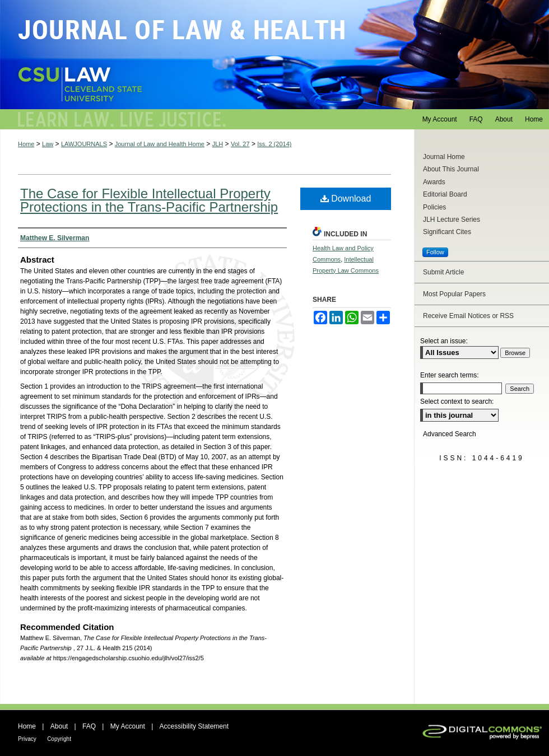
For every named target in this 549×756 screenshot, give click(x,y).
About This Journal (451, 169)
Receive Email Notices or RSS (468, 316)
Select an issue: (444, 341)
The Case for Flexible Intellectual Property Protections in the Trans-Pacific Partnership (149, 200)
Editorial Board (445, 194)
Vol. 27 (240, 144)
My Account (128, 726)
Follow (435, 252)
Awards (434, 182)
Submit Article (443, 272)
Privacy (27, 739)
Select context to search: (457, 402)
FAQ (89, 726)
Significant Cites (447, 232)
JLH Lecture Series (452, 220)
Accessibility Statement (194, 726)
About (59, 726)
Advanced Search (450, 434)
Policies (434, 207)
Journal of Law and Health (274, 55)
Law (48, 144)
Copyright (59, 739)
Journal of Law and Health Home (160, 144)
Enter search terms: (450, 375)
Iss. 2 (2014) (274, 144)
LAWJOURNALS (84, 144)
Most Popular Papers (454, 294)
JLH (218, 144)
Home (26, 144)
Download (346, 199)
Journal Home (444, 157)
